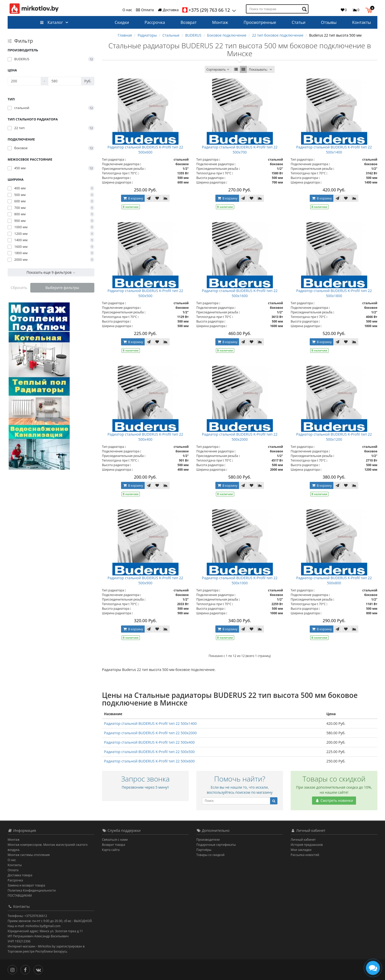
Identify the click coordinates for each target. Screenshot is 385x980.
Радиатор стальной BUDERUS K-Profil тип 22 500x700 (240, 150)
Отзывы (329, 22)
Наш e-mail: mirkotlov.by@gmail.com (34, 926)
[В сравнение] (166, 198)
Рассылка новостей (305, 855)
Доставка (168, 10)
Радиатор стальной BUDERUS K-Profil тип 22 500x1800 (334, 293)
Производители (208, 840)
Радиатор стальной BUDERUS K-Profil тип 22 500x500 (145, 293)
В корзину (133, 198)
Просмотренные (260, 22)
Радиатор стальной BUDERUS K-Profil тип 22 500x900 (145, 580)
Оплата (145, 10)
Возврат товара (114, 845)
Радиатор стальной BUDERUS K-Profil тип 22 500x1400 (334, 150)
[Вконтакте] (40, 969)
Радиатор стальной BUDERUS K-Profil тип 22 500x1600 (240, 293)
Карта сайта (111, 850)
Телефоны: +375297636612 (27, 916)
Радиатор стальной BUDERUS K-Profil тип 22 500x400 (145, 437)
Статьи (299, 22)
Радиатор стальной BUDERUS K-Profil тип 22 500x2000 (240, 437)
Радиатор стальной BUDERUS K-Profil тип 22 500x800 (334, 580)
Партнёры (204, 850)
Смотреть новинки (334, 800)
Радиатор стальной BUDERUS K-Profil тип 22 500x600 (145, 150)
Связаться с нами (115, 840)
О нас (127, 10)
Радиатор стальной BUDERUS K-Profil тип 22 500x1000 (240, 580)
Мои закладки (301, 850)
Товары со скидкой (210, 855)
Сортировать (218, 70)
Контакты (362, 22)
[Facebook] (27, 969)
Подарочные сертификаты (216, 845)
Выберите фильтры (62, 288)
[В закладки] (157, 198)
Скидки (122, 22)
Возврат (189, 22)
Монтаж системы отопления (29, 855)
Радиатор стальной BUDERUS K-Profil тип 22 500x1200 (334, 437)
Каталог (51, 22)
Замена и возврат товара (26, 885)
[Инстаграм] (14, 969)
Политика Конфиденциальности (32, 890)
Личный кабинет (303, 840)
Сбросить (19, 288)
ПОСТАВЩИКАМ (20, 895)
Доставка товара (20, 875)
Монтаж (220, 22)
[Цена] (24, 81)
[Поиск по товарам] (305, 9)
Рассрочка (155, 22)
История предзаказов (307, 845)
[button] (370, 10)
